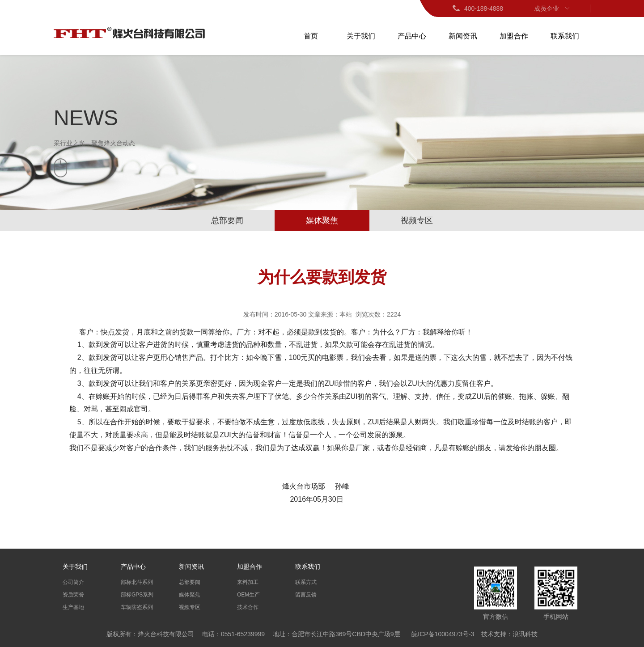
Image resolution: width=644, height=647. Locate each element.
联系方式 (306, 582)
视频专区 (417, 220)
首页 (311, 36)
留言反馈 (306, 595)
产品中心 (412, 36)
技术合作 (248, 607)
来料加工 (248, 582)
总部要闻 (227, 220)
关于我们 (361, 36)
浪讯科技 (525, 634)
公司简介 (73, 582)
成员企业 (553, 8)
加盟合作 (514, 36)
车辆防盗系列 (137, 607)
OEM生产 (248, 595)
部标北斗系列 (137, 582)
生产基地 (73, 607)
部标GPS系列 (137, 595)
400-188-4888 (477, 8)
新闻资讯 (463, 36)
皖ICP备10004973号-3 (443, 634)
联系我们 (565, 36)
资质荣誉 (73, 595)
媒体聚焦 (322, 220)
